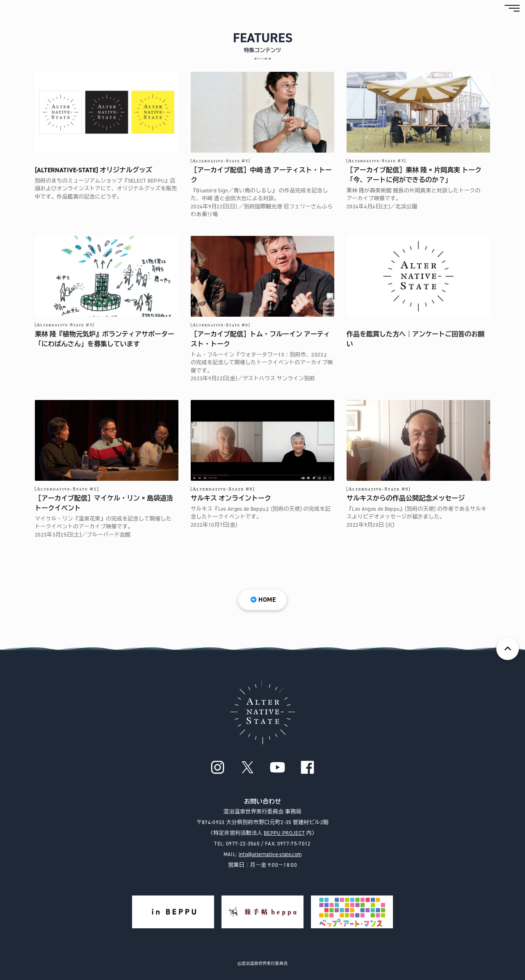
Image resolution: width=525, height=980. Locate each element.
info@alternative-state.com (270, 854)
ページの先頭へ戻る (508, 649)
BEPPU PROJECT (284, 833)
